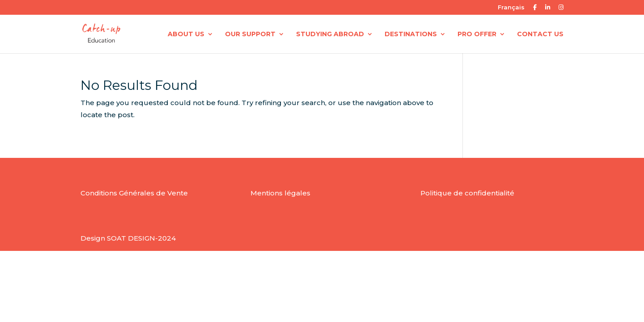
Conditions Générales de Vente (134, 193)
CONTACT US (540, 34)
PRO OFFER (477, 34)
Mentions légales (280, 193)
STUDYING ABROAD (330, 34)
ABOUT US (186, 34)
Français (511, 8)
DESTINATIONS (411, 34)
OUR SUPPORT (250, 34)
